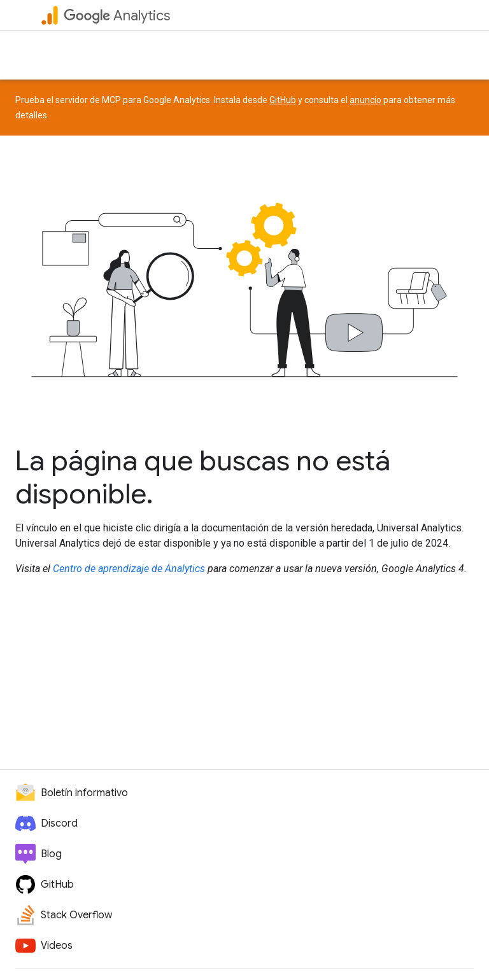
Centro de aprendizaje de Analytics (129, 569)
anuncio (365, 100)
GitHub (283, 100)
